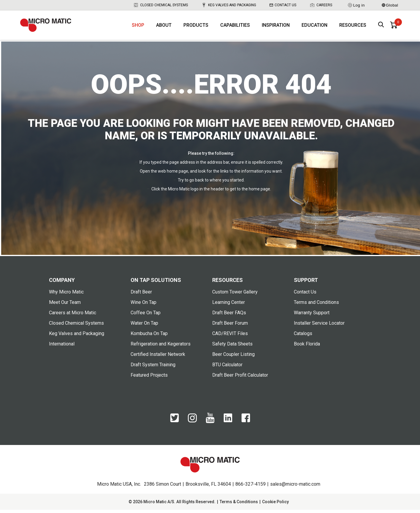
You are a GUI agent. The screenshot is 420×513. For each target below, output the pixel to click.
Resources (353, 27)
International (62, 347)
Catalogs (303, 337)
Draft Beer (141, 295)
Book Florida (307, 347)
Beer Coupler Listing (233, 357)
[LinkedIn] (228, 424)
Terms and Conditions (316, 306)
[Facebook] (246, 424)
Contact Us (283, 5)
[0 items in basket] (394, 27)
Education (314, 27)
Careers (321, 5)
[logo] (48, 27)
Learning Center (229, 306)
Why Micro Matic (66, 295)
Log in (356, 5)
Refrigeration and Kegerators (161, 347)
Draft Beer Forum (230, 326)
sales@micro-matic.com (295, 487)
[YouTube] (210, 425)
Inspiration (276, 27)
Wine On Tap (144, 306)
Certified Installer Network (158, 357)
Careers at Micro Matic (73, 316)
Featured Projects (149, 378)
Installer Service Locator (319, 326)
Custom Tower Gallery (235, 295)
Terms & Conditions (239, 505)
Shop (138, 27)
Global (390, 5)
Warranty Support (312, 316)
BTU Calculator (227, 368)
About (164, 27)
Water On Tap (144, 326)
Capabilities (235, 27)
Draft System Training (153, 368)
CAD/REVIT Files (230, 337)
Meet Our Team (65, 306)
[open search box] (381, 27)
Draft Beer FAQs (229, 316)
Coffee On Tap (146, 316)
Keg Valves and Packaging (229, 5)
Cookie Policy (275, 505)
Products (196, 27)
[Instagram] (192, 424)
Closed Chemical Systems (161, 5)
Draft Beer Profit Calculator (240, 378)
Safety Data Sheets (232, 347)
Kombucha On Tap (149, 337)
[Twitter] (175, 424)
